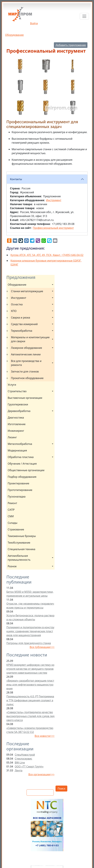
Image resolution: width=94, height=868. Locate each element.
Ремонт (12, 503)
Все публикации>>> (42, 647)
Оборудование (14, 35)
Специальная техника (21, 549)
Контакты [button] (16, 179)
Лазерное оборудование (27, 348)
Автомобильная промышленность (19, 558)
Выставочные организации (25, 398)
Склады (13, 523)
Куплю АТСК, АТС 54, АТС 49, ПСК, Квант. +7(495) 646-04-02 (47, 255)
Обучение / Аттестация (22, 464)
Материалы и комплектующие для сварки (31, 339)
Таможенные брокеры (22, 536)
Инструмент (19, 298)
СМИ (11, 516)
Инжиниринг (16, 431)
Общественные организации (26, 470)
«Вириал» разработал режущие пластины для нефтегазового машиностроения (30, 685)
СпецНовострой (25, 755)
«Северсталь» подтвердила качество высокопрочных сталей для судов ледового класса (30, 716)
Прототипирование (20, 490)
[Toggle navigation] (84, 16)
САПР (11, 510)
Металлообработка (20, 444)
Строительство (17, 391)
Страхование (16, 529)
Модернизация (17, 450)
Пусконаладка (17, 497)
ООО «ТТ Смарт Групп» (29, 766)
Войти (34, 23)
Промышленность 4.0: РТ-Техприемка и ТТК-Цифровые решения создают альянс (30, 700)
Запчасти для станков (25, 371)
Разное (12, 566)
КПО (14, 311)
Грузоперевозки (18, 404)
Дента (19, 770)
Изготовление (17, 424)
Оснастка (17, 304)
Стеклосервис (23, 759)
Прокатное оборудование (27, 378)
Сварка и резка (21, 318)
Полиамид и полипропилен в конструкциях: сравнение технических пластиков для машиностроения (30, 631)
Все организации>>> (41, 774)
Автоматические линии (26, 354)
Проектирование (18, 483)
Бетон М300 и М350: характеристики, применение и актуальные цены (30, 594)
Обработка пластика (21, 457)
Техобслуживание (19, 543)
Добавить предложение (71, 45)
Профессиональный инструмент (53, 228)
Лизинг (12, 437)
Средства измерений (24, 324)
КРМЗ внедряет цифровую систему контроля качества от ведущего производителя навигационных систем (30, 669)
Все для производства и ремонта (27, 363)
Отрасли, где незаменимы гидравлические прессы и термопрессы (30, 606)
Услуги (12, 385)
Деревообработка (19, 411)
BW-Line (20, 763)
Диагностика (16, 418)
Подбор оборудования (22, 477)
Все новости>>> (45, 736)
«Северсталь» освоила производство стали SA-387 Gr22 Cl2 (30, 730)
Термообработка (22, 331)
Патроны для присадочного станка (29, 643)
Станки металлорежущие (27, 291)
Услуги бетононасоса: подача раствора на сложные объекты (30, 617)
